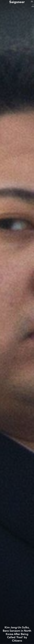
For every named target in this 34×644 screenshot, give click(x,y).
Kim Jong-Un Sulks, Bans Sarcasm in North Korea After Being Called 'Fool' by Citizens (17, 634)
